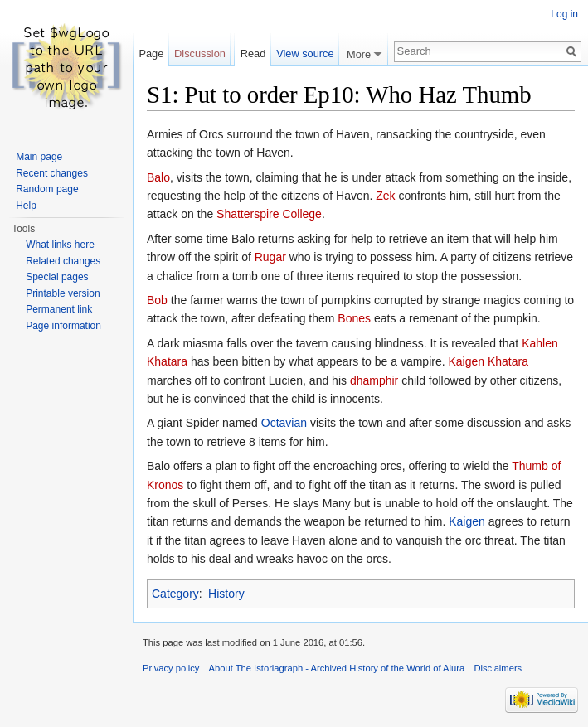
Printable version (63, 293)
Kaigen (467, 521)
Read (253, 53)
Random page (47, 189)
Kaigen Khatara (488, 361)
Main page (39, 157)
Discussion (200, 53)
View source (305, 53)
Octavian (284, 423)
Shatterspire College (269, 214)
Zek (385, 196)
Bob (157, 300)
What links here (60, 245)
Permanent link (59, 309)
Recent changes (52, 173)
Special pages (57, 277)
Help (26, 206)
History (226, 594)
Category (175, 594)
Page (151, 53)
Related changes (63, 261)
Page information (63, 326)
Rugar (270, 257)
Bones (354, 318)
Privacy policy (171, 668)
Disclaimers (498, 668)
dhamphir (374, 380)
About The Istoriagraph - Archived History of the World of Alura (337, 668)
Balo (158, 177)
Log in (564, 14)
